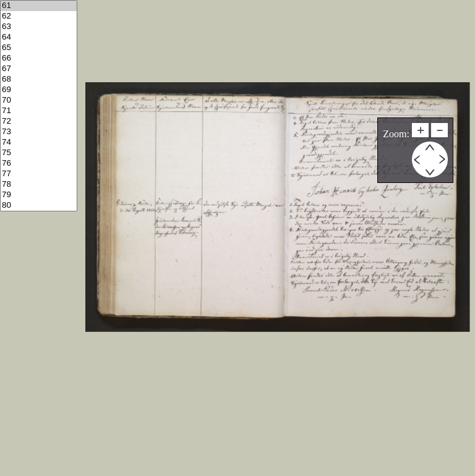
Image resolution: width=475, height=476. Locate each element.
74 (39, 142)
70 (39, 100)
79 (39, 195)
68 (39, 79)
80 (39, 206)
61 (39, 6)
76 (39, 164)
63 (39, 27)
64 (39, 37)
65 (39, 48)
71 (39, 111)
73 (39, 132)
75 (39, 153)
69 (39, 90)
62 (39, 16)
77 (39, 174)
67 (39, 69)
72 (39, 121)
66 (39, 58)
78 (39, 185)
